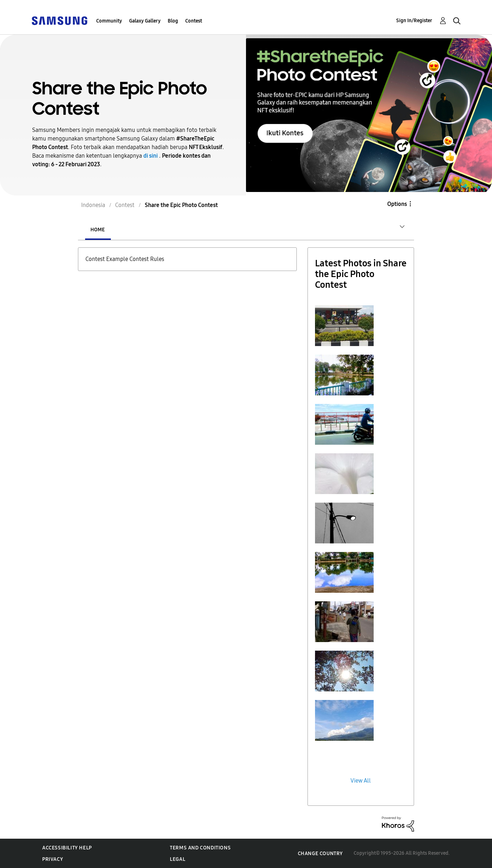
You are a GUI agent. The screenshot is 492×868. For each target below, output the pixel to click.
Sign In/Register (414, 21)
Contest (194, 21)
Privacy (53, 859)
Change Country (320, 854)
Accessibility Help (67, 848)
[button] (344, 326)
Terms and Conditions (200, 848)
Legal (178, 859)
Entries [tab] (140, 230)
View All (361, 781)
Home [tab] (98, 230)
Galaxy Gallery (145, 21)
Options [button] (397, 204)
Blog (173, 21)
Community (109, 21)
